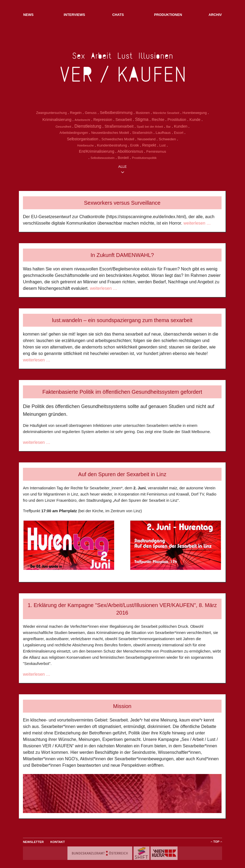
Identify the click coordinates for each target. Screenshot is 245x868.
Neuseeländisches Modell (110, 133)
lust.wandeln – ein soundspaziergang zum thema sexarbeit (122, 320)
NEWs (28, 15)
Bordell (123, 158)
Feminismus (156, 151)
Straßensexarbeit (119, 126)
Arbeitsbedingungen (74, 133)
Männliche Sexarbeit (166, 113)
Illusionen (143, 113)
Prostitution (177, 120)
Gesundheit (63, 127)
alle (122, 167)
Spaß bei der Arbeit (150, 127)
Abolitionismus (130, 151)
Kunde (195, 120)
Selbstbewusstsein (103, 158)
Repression (103, 120)
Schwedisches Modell (118, 139)
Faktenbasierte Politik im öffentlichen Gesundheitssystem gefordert (122, 392)
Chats (118, 15)
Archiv (215, 15)
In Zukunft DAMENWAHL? (122, 255)
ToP (216, 842)
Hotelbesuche (85, 146)
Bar (169, 127)
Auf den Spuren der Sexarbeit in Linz (122, 474)
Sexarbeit (124, 120)
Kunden (181, 126)
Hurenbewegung (195, 113)
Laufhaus (163, 133)
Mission (122, 706)
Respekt (149, 145)
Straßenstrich (142, 133)
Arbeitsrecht (82, 120)
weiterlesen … (197, 223)
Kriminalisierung (57, 119)
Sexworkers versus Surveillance (122, 203)
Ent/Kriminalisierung (96, 151)
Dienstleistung (88, 126)
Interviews (74, 15)
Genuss (91, 113)
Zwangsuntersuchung (51, 113)
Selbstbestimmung (116, 113)
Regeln (76, 113)
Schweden (167, 139)
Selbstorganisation (83, 139)
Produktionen (168, 15)
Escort (179, 133)
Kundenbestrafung (112, 145)
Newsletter (33, 842)
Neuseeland (146, 139)
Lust (163, 145)
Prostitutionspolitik (144, 158)
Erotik (135, 145)
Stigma (142, 119)
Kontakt (58, 842)
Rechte (158, 120)
